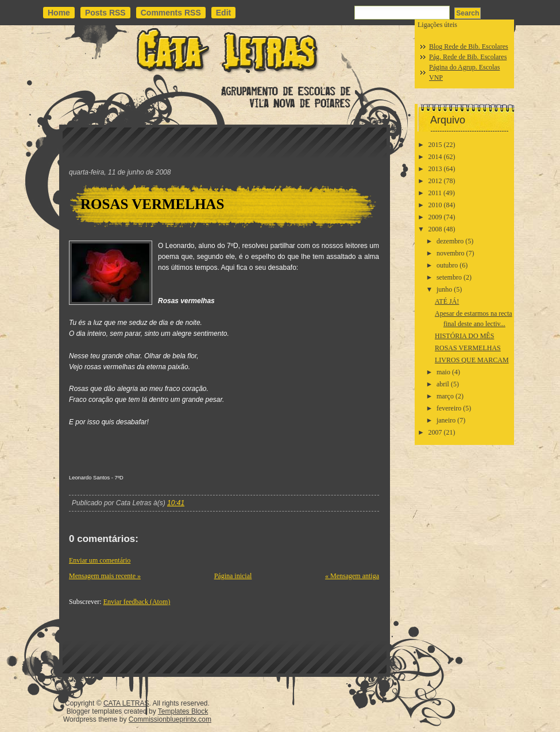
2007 (435, 432)
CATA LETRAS (126, 703)
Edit (223, 13)
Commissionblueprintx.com (170, 719)
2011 (435, 193)
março (445, 396)
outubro (447, 265)
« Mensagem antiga (352, 576)
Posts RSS (105, 13)
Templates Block (183, 711)
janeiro (446, 420)
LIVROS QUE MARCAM (472, 360)
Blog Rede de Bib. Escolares (469, 47)
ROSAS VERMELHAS (152, 204)
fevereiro (449, 408)
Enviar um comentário (100, 560)
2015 (435, 145)
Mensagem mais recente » (105, 576)
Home (59, 13)
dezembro (450, 241)
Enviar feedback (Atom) (137, 602)
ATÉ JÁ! (447, 301)
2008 (435, 229)
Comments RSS (171, 13)
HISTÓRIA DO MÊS (464, 336)
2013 (435, 169)
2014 (435, 157)
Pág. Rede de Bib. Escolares (468, 57)
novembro (451, 253)
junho (444, 289)
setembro (449, 277)
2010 (435, 205)
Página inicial (233, 576)
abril (443, 384)
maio (443, 372)
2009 (435, 217)
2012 (435, 181)
